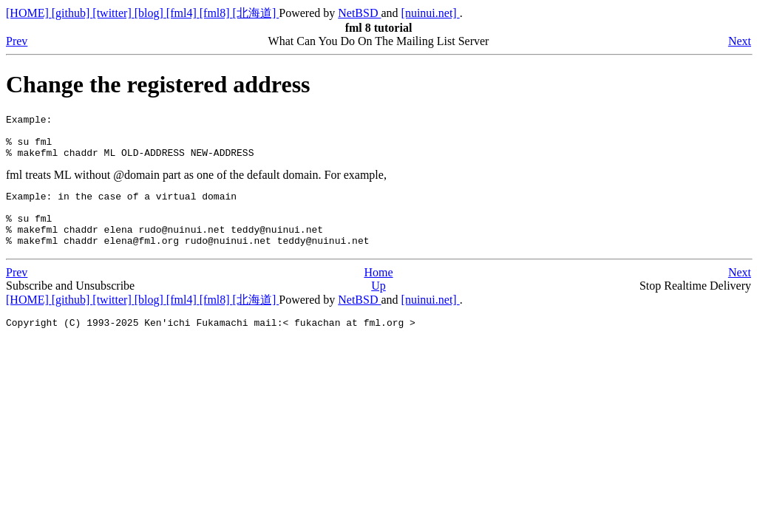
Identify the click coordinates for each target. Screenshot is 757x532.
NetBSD (359, 13)
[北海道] (256, 13)
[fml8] (216, 13)
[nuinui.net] (431, 13)
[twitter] (113, 13)
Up (378, 306)
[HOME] (29, 13)
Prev (17, 41)
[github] (72, 13)
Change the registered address (158, 84)
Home (378, 292)
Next (740, 41)
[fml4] (183, 13)
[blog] (150, 13)
